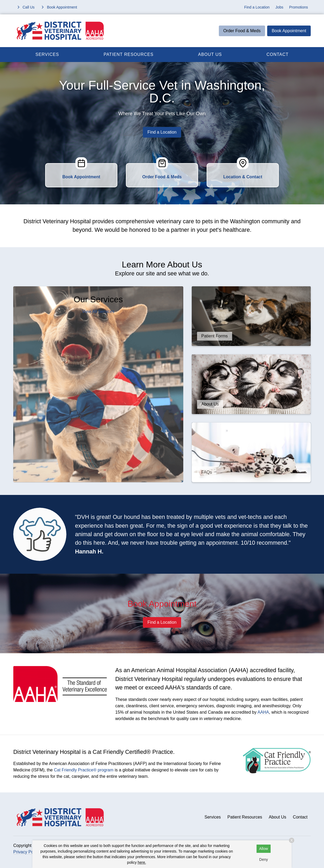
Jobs (279, 7)
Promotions (299, 7)
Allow (264, 849)
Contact (277, 54)
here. (142, 862)
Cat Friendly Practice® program (84, 770)
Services (47, 54)
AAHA (263, 712)
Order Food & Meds (242, 31)
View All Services (98, 311)
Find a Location (257, 7)
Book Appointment (289, 31)
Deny (264, 859)
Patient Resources (129, 54)
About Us (210, 54)
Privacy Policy (27, 852)
